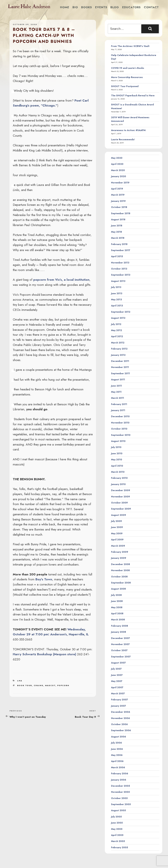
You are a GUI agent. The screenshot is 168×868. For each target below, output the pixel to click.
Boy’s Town (44, 579)
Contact (151, 7)
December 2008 (121, 564)
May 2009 (117, 533)
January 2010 (118, 484)
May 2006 (117, 755)
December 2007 (120, 638)
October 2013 (119, 269)
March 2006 (118, 767)
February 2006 (120, 773)
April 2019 (117, 189)
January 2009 (119, 558)
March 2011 (118, 398)
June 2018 (117, 226)
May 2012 (116, 330)
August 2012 (118, 318)
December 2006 (121, 712)
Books (87, 7)
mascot (50, 685)
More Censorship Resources (127, 77)
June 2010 (117, 453)
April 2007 (117, 687)
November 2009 (121, 497)
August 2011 (118, 380)
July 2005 (116, 817)
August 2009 (119, 515)
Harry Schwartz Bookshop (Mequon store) (44, 654)
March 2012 (118, 343)
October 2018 (119, 207)
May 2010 (117, 460)
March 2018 (118, 238)
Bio (75, 7)
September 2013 (121, 275)
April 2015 (117, 256)
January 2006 (119, 780)
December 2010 (120, 416)
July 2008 (116, 595)
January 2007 (118, 706)
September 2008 (121, 583)
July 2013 (116, 287)
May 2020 (117, 158)
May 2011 (116, 392)
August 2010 (118, 441)
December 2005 (121, 786)
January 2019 (118, 201)
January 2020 (119, 176)
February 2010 (119, 478)
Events (101, 7)
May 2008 (117, 607)
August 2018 (118, 219)
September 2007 (121, 657)
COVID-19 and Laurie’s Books (128, 68)
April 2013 (117, 306)
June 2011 (116, 386)
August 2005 (118, 810)
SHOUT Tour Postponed (125, 86)
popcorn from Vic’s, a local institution (61, 280)
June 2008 (117, 601)
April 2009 (117, 540)
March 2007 (118, 693)
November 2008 (120, 570)
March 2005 (118, 841)
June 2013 (117, 293)
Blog (115, 7)
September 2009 (121, 509)
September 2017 (121, 250)
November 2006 (121, 718)
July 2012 (116, 324)
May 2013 (116, 299)
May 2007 (117, 681)
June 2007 (117, 675)
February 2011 (119, 404)
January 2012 (118, 355)
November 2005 (120, 792)
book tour (25, 685)
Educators (131, 7)
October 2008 (119, 577)
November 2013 (120, 263)
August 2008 (118, 589)
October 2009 (119, 503)
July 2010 (116, 447)
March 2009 (118, 546)
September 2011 (121, 373)
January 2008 (119, 632)
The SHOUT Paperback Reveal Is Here (133, 95)
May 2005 (117, 829)
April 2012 (117, 336)
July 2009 (116, 521)
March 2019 (118, 195)
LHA (20, 681)
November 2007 (120, 644)
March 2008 (118, 620)
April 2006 (117, 761)
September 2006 (121, 730)
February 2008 (120, 626)
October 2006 (119, 724)
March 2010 (118, 472)
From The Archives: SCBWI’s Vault (130, 46)
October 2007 (119, 650)
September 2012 (121, 312)
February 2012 (119, 349)
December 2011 (120, 361)
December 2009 (121, 490)
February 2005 (120, 847)
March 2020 (118, 170)
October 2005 (119, 798)
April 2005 (117, 835)
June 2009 (117, 527)
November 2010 (120, 423)
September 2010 (121, 435)
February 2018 (119, 244)
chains (39, 685)
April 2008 (117, 613)
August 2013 (118, 281)
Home (65, 7)
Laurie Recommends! (123, 139)
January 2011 (118, 410)
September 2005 (121, 804)
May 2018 (116, 232)
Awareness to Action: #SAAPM (128, 130)
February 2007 (119, 700)
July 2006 (116, 743)
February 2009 (120, 552)
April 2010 (117, 466)
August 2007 (118, 663)
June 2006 (117, 749)
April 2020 (117, 164)
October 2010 (119, 429)
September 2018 (121, 213)
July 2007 (116, 669)
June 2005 (117, 823)
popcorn (63, 685)
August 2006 (119, 737)
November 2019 (120, 183)
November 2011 (120, 367)
